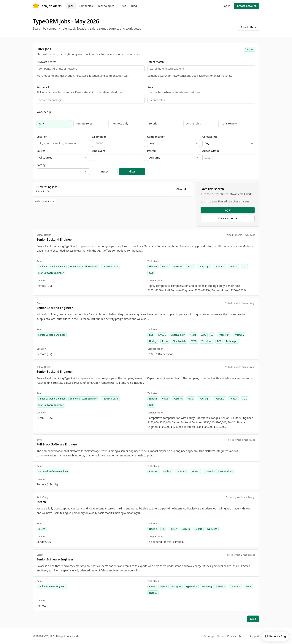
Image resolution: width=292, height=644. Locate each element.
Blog (134, 6)
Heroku (195, 471)
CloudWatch (179, 341)
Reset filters (248, 27)
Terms (243, 636)
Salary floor (99, 137)
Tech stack (43, 87)
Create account (247, 6)
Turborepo (231, 341)
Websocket (226, 471)
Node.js (233, 267)
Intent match (156, 62)
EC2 (219, 341)
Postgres (178, 267)
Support (254, 636)
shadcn (153, 267)
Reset (105, 171)
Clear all (181, 189)
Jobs (71, 6)
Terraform (207, 341)
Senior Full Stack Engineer (84, 267)
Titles (123, 6)
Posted (151, 151)
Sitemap (209, 636)
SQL (245, 267)
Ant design (208, 586)
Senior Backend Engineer (52, 267)
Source (41, 151)
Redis (165, 341)
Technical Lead (110, 267)
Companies (86, 6)
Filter (132, 171)
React (191, 267)
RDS (151, 335)
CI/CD (194, 341)
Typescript (204, 267)
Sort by (41, 165)
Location (42, 137)
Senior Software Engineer (52, 586)
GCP (151, 273)
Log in (227, 6)
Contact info (210, 137)
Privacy (232, 636)
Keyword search (47, 62)
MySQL (162, 335)
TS (163, 529)
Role (150, 87)
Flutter (173, 529)
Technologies (106, 6)
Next (253, 619)
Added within (211, 151)
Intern (42, 529)
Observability (178, 335)
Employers (99, 151)
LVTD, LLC (48, 636)
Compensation (156, 137)
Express (185, 529)
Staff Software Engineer (51, 273)
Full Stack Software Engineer (54, 471)
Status (220, 636)
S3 (212, 335)
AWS (204, 335)
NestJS (165, 267)
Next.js (198, 529)
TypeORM (219, 267)
